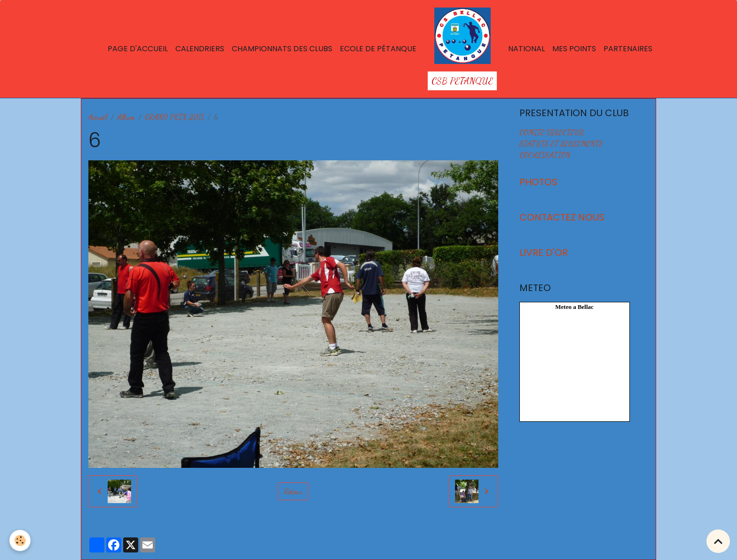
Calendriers (200, 49)
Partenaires (628, 49)
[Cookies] (20, 540)
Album (126, 117)
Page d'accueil (138, 49)
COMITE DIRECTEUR (552, 132)
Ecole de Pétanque (378, 49)
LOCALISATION (545, 155)
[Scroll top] (718, 541)
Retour (293, 491)
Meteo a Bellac (574, 307)
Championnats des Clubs (282, 49)
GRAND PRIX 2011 (174, 117)
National (526, 49)
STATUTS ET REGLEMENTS (561, 144)
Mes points (574, 49)
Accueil (98, 117)
